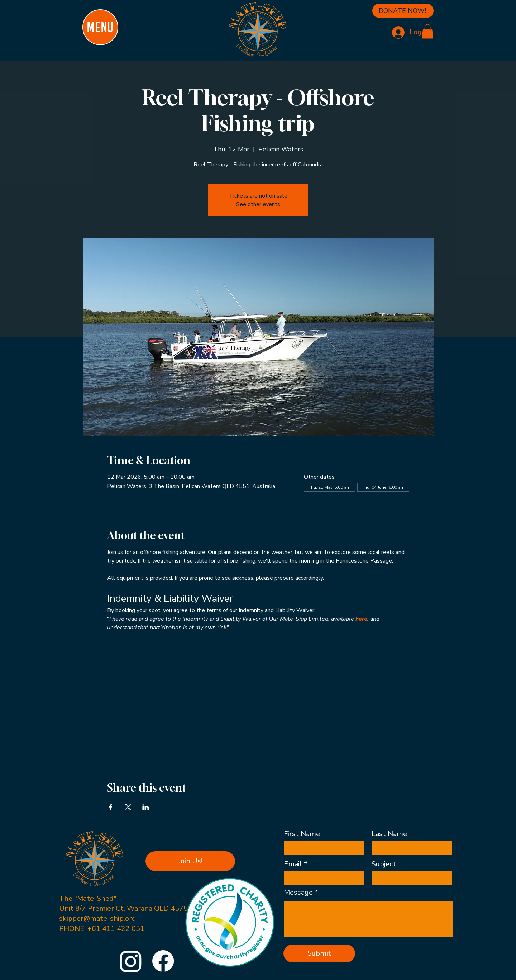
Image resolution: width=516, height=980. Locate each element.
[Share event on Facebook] (111, 807)
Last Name (389, 834)
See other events (258, 204)
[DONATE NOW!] (403, 11)
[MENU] (100, 27)
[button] (427, 31)
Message (298, 893)
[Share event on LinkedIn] (146, 807)
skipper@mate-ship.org (98, 919)
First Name (302, 834)
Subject (384, 864)
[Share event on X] (128, 807)
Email (293, 864)
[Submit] (319, 953)
